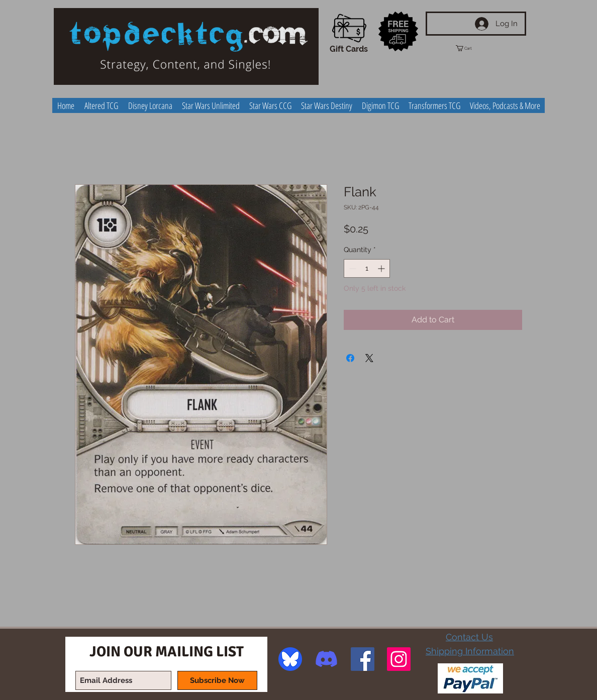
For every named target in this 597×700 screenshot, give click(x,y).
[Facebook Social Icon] (363, 659)
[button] (473, 48)
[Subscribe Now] (217, 680)
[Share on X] (369, 358)
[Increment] (382, 268)
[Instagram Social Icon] (399, 659)
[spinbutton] (367, 268)
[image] (290, 659)
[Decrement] (352, 268)
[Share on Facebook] (350, 358)
